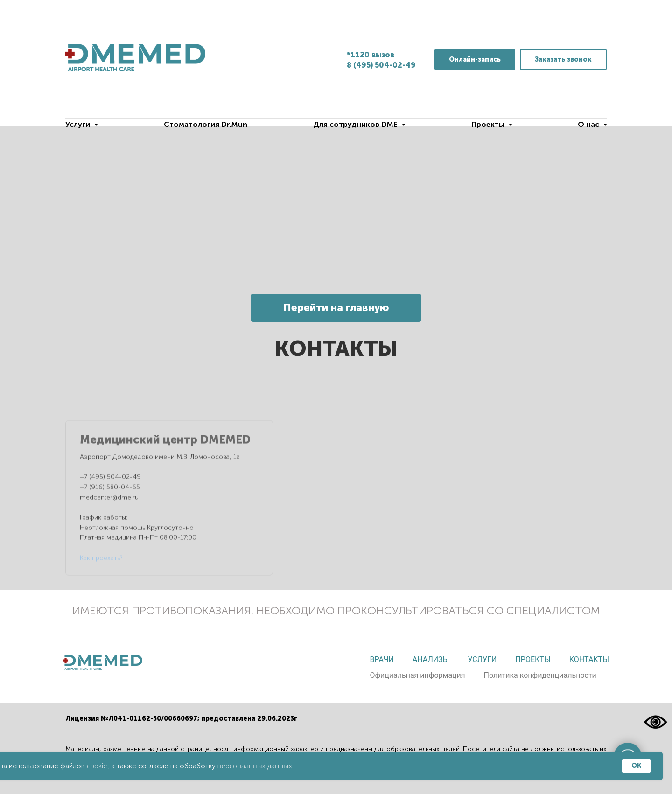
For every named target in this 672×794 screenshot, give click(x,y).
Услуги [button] (79, 124)
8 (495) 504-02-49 (381, 65)
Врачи (381, 659)
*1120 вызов (371, 55)
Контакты (589, 659)
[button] (563, 59)
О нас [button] (589, 124)
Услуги (482, 659)
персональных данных (255, 766)
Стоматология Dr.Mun (206, 124)
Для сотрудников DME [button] (356, 124)
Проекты (533, 659)
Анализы (431, 659)
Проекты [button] (489, 124)
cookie (97, 766)
